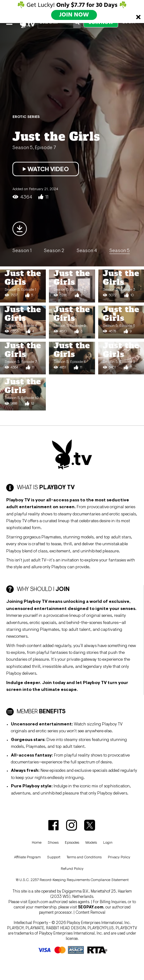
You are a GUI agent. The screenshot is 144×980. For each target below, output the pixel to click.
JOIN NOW (74, 15)
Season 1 (22, 250)
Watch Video (46, 169)
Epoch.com (38, 902)
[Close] (138, 17)
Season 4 (87, 250)
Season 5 (120, 250)
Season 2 (54, 250)
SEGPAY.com (91, 907)
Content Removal (90, 912)
